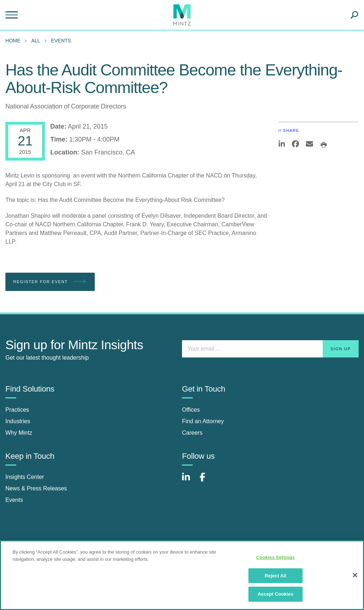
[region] (182, 575)
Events (61, 41)
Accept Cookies (276, 594)
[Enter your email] (270, 349)
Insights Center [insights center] (25, 477)
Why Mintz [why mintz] (19, 433)
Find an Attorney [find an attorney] (203, 421)
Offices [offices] (191, 410)
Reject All (275, 576)
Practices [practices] (17, 410)
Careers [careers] (192, 433)
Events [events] (14, 500)
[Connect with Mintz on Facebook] (207, 481)
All (36, 41)
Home (13, 41)
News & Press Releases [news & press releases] (36, 488)
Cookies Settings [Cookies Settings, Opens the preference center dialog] (276, 557)
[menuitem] (15, 41)
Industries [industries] (18, 421)
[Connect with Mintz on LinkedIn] (189, 481)
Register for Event (50, 282)
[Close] (355, 575)
